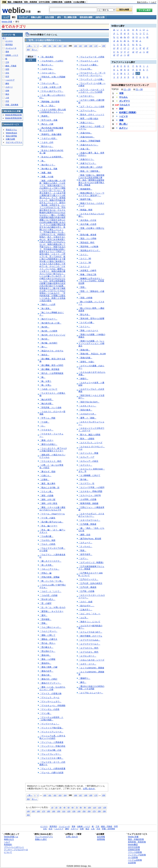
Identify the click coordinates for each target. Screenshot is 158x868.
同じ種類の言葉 (70, 17)
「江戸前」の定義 (86, 591)
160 (45, 46)
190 (54, 811)
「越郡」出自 (84, 535)
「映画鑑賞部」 (85, 189)
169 (91, 46)
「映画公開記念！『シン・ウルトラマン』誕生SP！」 (91, 194)
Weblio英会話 (11, 133)
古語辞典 (68, 2)
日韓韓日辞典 (57, 2)
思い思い (123, 124)
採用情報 (101, 839)
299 (104, 46)
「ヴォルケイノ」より (88, 61)
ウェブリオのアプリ (44, 837)
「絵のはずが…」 (86, 606)
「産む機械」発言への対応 (51, 365)
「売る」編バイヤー (48, 526)
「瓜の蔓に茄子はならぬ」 (51, 522)
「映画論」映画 (85, 210)
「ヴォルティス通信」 (88, 65)
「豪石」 (82, 682)
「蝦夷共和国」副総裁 (88, 503)
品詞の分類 (100, 17)
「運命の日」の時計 (48, 679)
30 (60, 807)
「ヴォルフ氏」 (85, 69)
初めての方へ (143, 2)
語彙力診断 (10, 139)
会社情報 (101, 837)
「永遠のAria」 (85, 133)
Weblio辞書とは (11, 837)
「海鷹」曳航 (45, 173)
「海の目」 (44, 339)
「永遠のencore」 (87, 137)
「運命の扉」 (45, 675)
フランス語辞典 (135, 852)
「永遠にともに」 (86, 123)
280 (99, 811)
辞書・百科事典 (12, 105)
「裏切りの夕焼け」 (48, 444)
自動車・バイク (12, 55)
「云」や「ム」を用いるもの (52, 607)
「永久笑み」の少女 (87, 220)
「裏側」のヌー (46, 440)
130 (105, 807)
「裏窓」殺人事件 (47, 484)
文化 (7, 73)
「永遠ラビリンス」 (87, 163)
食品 (7, 94)
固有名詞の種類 (86, 17)
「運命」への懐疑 (47, 659)
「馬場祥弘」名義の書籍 (50, 134)
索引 (14, 17)
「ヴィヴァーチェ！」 (49, 724)
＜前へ (29, 46)
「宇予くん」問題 (47, 418)
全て (4, 38)
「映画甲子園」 (85, 199)
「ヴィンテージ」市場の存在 (52, 746)
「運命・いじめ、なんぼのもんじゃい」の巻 (52, 688)
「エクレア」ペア (86, 457)
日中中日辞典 (44, 2)
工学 (7, 62)
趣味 (7, 84)
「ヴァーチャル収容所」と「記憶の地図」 (51, 719)
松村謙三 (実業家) (128, 112)
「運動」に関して (47, 635)
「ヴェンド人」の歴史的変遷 (52, 769)
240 (79, 811)
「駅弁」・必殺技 (86, 439)
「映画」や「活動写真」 (89, 171)
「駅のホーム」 (46, 146)
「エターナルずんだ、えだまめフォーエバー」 (91, 515)
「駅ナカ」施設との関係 (89, 435)
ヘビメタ (123, 116)
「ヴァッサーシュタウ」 (50, 701)
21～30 (139, 89)
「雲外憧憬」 (45, 619)
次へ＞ (35, 49)
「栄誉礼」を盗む (86, 362)
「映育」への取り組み (88, 119)
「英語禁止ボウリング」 (89, 250)
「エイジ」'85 (85, 258)
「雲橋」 (43, 623)
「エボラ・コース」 (87, 664)
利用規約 (8, 845)
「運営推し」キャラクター (51, 611)
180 (49, 811)
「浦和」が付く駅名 (48, 503)
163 (60, 46)
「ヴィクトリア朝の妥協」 (51, 728)
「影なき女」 (84, 314)
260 (89, 811)
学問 (7, 69)
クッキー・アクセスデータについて (16, 851)
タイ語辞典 (133, 857)
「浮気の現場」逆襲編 (49, 577)
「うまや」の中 (46, 142)
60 (73, 807)
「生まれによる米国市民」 (51, 157)
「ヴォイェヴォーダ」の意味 (91, 57)
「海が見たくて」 (47, 165)
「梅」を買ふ (45, 385)
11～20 (127, 89)
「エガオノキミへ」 (87, 406)
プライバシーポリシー (14, 847)
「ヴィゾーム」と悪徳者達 (51, 742)
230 (74, 811)
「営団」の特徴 (85, 298)
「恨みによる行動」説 (49, 488)
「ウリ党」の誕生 (47, 518)
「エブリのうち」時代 (88, 648)
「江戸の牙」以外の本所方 (90, 583)
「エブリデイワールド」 (89, 644)
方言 (7, 101)
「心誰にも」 (45, 476)
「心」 (42, 426)
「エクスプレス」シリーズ (90, 443)
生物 (7, 91)
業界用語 (9, 45)
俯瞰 (121, 120)
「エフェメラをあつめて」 (90, 632)
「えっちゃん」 (85, 546)
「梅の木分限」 (46, 404)
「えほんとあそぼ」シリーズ (91, 660)
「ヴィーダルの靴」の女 (50, 750)
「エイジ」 (83, 254)
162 (55, 46)
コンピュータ (11, 48)
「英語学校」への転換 (88, 246)
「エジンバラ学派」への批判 (91, 487)
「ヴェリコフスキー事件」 (51, 758)
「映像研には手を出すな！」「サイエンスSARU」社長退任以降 (91, 281)
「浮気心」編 (45, 573)
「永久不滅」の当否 (87, 224)
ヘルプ (153, 2)
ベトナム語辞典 (135, 860)
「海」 (42, 161)
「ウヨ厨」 (44, 422)
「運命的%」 (45, 663)
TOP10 (115, 89)
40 (65, 807)
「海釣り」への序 (47, 304)
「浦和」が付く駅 (47, 500)
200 (59, 811)
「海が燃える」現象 (48, 169)
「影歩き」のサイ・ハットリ (91, 115)
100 (89, 807)
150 (33, 811)
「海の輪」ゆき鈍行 (48, 343)
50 (68, 807)
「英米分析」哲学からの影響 (91, 318)
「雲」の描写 (45, 603)
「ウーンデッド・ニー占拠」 (91, 79)
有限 (121, 93)
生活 (7, 76)
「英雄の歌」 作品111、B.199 (92, 354)
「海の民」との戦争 (48, 331)
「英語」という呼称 (87, 238)
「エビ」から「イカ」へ (89, 614)
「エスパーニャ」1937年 (90, 495)
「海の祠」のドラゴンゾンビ (52, 335)
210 (64, 811)
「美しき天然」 (46, 565)
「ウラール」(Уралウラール (52, 514)
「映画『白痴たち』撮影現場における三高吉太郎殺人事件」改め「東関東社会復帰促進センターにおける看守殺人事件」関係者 (91, 180)
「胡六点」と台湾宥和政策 (51, 373)
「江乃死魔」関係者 (87, 524)
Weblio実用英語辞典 (13, 118)
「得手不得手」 (85, 554)
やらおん (123, 97)
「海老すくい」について (89, 622)
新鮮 (121, 109)
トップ (6, 17)
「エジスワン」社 (86, 483)
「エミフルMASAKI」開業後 (91, 668)
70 (77, 807)
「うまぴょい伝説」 (48, 138)
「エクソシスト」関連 (88, 453)
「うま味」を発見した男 (50, 87)
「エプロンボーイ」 (87, 656)
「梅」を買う (45, 381)
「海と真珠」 (45, 308)
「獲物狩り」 (84, 678)
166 (75, 46)
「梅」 (42, 377)
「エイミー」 (84, 326)
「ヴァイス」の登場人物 (50, 693)
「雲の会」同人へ (47, 643)
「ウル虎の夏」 (46, 536)
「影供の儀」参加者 (87, 235)
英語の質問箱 (11, 136)
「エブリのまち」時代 (88, 652)
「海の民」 (44, 327)
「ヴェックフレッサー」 (50, 754)
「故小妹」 (83, 479)
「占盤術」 (44, 480)
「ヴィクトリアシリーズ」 (51, 732)
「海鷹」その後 (46, 177)
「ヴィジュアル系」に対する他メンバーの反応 (52, 737)
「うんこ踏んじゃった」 (50, 627)
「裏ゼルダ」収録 (47, 472)
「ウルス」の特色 (47, 544)
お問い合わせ (89, 789)
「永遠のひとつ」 (86, 159)
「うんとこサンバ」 (48, 631)
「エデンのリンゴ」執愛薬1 (91, 562)
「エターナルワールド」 (89, 520)
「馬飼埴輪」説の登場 (49, 102)
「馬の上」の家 (46, 124)
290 (104, 811)
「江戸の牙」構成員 (87, 587)
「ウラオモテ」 (46, 430)
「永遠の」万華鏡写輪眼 (89, 141)
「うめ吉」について (48, 389)
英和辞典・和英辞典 (137, 842)
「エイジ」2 (84, 266)
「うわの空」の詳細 (48, 595)
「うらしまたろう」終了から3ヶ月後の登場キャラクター (53, 450)
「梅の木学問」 (46, 400)
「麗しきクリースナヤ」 (50, 561)
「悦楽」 (82, 550)
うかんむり (125, 105)
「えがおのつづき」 (87, 414)
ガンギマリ (125, 101)
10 (52, 807)
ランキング (23, 17)
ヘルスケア (10, 80)
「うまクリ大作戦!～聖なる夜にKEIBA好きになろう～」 (53, 111)
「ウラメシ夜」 (46, 492)
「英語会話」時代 (86, 242)
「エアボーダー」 (86, 96)
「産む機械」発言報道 (49, 369)
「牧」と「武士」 (47, 106)
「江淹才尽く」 (85, 610)
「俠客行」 (83, 379)
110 (94, 807)
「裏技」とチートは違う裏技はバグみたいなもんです (52, 509)
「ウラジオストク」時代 (50, 461)
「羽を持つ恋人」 (47, 599)
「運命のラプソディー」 (50, 683)
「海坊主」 (44, 355)
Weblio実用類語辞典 (13, 115)
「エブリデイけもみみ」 (89, 640)
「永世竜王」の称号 (87, 270)
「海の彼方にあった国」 (50, 323)
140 (28, 811)
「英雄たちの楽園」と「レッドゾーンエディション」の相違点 (91, 343)
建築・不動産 (11, 66)
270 (94, 811)
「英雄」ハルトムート (88, 330)
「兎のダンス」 (46, 65)
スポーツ (9, 87)
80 (81, 807)
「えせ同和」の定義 (87, 499)
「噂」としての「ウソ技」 (51, 581)
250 (84, 811)
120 (99, 807)
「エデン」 (83, 558)
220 (69, 811)
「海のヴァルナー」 (48, 319)
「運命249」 (45, 655)
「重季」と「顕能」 (87, 418)
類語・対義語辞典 (15, 2)
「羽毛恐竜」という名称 (50, 408)
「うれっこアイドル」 (49, 569)
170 (96, 46)
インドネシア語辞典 (137, 855)
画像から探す (36, 17)
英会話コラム (11, 130)
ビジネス (9, 41)
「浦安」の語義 (46, 496)
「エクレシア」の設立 (88, 461)
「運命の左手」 (46, 671)
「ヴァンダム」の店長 (49, 709)
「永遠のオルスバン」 (88, 145)
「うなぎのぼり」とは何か (51, 61)
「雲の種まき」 (46, 647)
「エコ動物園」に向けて (89, 475)
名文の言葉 (49, 17)
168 (86, 46)
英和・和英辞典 (31, 2)
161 (50, 46)
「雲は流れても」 (47, 651)
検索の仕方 (9, 839)
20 (56, 807)
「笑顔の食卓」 (85, 410)
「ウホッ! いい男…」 (49, 83)
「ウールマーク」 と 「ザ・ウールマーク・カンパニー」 (92, 74)
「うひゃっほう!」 (48, 73)
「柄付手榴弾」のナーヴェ (90, 636)
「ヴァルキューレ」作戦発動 (52, 705)
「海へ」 (43, 347)
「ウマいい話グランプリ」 (51, 91)
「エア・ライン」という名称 (91, 107)
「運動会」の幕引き (48, 639)
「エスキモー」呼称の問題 (90, 491)
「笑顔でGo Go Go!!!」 (89, 402)
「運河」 (43, 615)
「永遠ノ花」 (84, 149)
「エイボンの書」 (86, 322)
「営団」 (82, 287)
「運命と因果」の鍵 (48, 667)
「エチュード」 (85, 543)
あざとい (123, 128)
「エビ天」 (83, 618)
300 (28, 49)
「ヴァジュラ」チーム (49, 697)
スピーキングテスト (14, 142)
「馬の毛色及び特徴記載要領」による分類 (51, 129)
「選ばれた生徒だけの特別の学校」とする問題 (91, 687)
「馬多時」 (44, 116)
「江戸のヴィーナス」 (88, 579)
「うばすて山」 (46, 69)
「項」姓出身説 (46, 57)
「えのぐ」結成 (85, 602)
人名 (7, 98)
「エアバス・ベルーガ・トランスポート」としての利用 (91, 91)
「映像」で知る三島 (87, 274)
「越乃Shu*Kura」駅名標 (90, 539)
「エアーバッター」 (87, 111)
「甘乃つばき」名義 (48, 120)
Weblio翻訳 (133, 845)
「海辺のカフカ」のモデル (51, 351)
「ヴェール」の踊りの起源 (51, 773)
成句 (59, 17)
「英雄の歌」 (84, 350)
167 (81, 46)
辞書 (4, 2)
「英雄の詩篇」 (85, 358)
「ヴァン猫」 (45, 713)
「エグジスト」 (85, 465)
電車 (7, 52)
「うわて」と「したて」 (50, 591)
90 (85, 807)
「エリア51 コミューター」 (91, 693)
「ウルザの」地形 (47, 540)
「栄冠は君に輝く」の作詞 (90, 167)
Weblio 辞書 (7, 22)
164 (65, 46)
